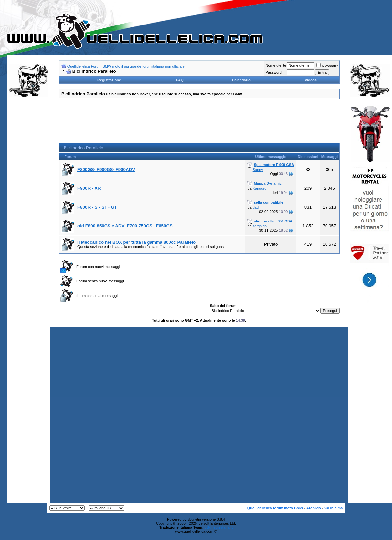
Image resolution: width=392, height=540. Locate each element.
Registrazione (109, 80)
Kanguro (260, 188)
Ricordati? (327, 66)
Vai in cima (334, 508)
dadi (256, 207)
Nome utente (276, 65)
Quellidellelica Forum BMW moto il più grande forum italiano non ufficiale (126, 66)
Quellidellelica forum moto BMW (275, 508)
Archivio (314, 508)
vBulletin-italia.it (218, 527)
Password (273, 72)
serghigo (260, 226)
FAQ (180, 80)
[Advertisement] (28, 203)
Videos (311, 80)
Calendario (241, 80)
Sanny (258, 170)
